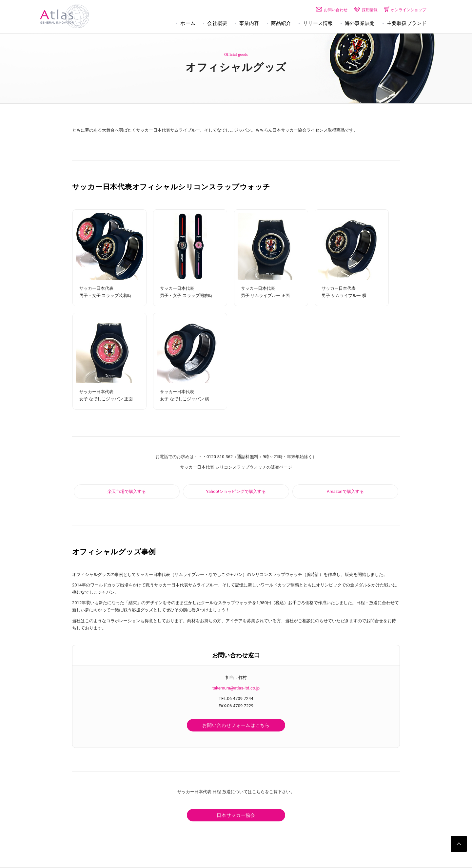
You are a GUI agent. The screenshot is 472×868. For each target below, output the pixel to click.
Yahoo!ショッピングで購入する (236, 491)
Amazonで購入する (345, 491)
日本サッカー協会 (236, 815)
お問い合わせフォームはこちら (236, 726)
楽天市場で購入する (127, 491)
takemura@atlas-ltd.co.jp (236, 688)
